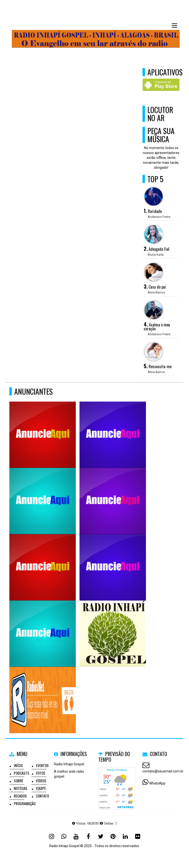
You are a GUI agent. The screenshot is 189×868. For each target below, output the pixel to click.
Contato (42, 796)
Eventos (42, 765)
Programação (25, 803)
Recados (20, 796)
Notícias (21, 788)
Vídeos (41, 781)
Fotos (41, 773)
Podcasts (22, 773)
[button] (174, 26)
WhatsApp (157, 783)
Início (18, 765)
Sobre (18, 781)
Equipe (41, 788)
